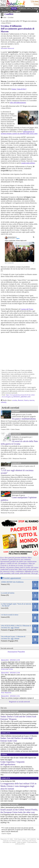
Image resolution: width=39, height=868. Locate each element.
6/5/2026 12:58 (15, 673)
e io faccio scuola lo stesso (10, 615)
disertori (21, 400)
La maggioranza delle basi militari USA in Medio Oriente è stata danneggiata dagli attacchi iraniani (18, 786)
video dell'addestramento (18, 103)
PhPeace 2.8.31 (16, 841)
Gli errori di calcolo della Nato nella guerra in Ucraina (19, 442)
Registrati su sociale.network (20, 702)
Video (11, 11)
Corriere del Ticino (27, 309)
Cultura (8, 9)
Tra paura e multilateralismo (24, 419)
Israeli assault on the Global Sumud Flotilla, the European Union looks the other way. (19, 811)
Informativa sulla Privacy (29, 841)
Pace (2, 9)
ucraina (15, 400)
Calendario (4, 11)
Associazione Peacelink (16, 652)
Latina (4, 755)
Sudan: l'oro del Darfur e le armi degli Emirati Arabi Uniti (17, 739)
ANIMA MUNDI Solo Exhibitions (12, 582)
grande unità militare (28, 163)
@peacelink (5, 660)
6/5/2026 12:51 (15, 696)
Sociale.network (7, 648)
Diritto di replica (22, 842)
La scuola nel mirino (8, 593)
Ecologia (35, 9)
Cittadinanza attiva (24, 9)
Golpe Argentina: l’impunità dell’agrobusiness (12, 763)
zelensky (4, 402)
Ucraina (11, 17)
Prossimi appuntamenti (12, 578)
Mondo (14, 9)
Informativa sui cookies (9, 842)
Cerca (36, 4)
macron (32, 400)
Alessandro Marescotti (7, 48)
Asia (5, 17)
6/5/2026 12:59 (15, 660)
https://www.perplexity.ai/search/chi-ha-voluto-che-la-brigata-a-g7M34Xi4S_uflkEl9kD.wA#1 (18, 396)
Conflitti (9, 14)
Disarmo (16, 412)
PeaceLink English (10, 711)
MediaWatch (18, 492)
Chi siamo (35, 1)
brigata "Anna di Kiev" (19, 89)
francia (26, 400)
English (17, 11)
